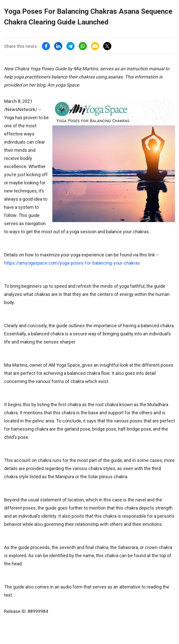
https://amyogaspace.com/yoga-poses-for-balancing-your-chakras (72, 263)
